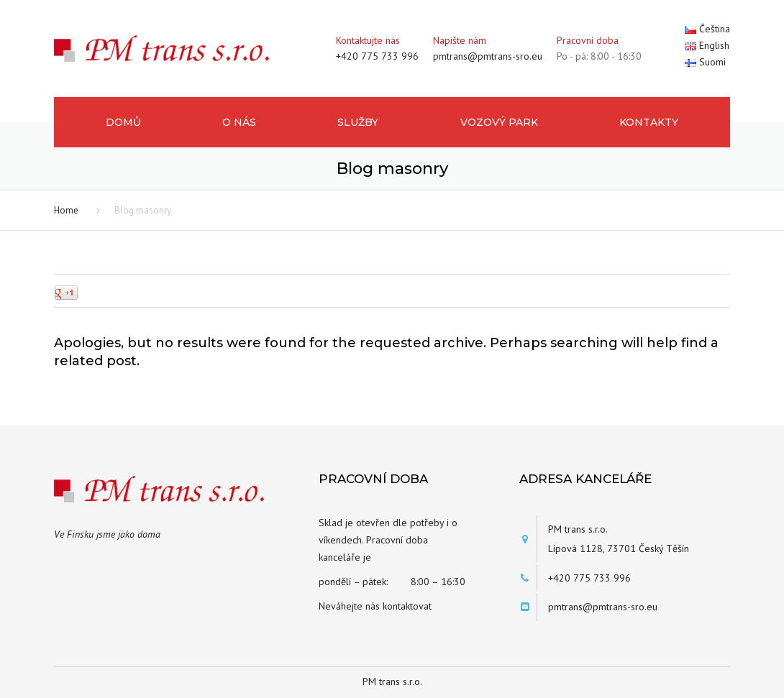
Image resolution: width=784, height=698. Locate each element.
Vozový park (499, 122)
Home (66, 210)
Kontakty (649, 122)
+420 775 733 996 (377, 56)
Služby (358, 122)
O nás (239, 122)
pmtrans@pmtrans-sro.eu (488, 56)
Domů (123, 122)
